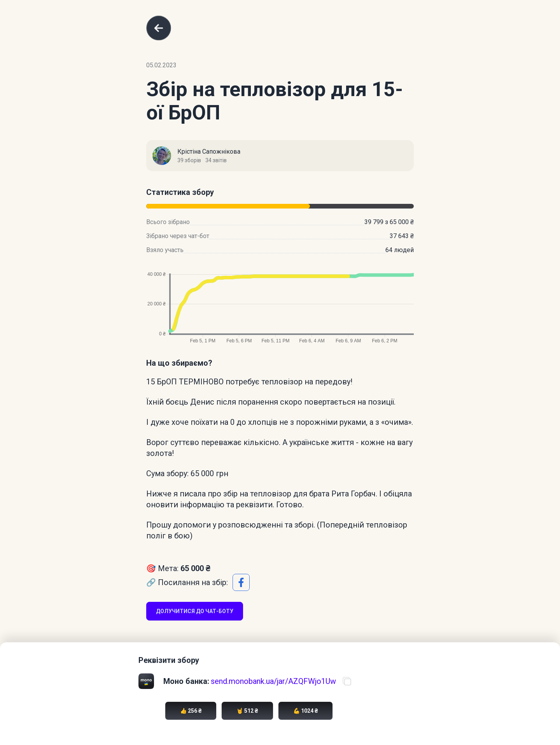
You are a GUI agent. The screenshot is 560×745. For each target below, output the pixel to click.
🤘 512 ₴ (247, 711)
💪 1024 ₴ (305, 711)
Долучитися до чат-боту (195, 611)
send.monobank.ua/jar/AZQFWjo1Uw (273, 681)
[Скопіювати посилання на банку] (347, 681)
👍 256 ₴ (191, 711)
